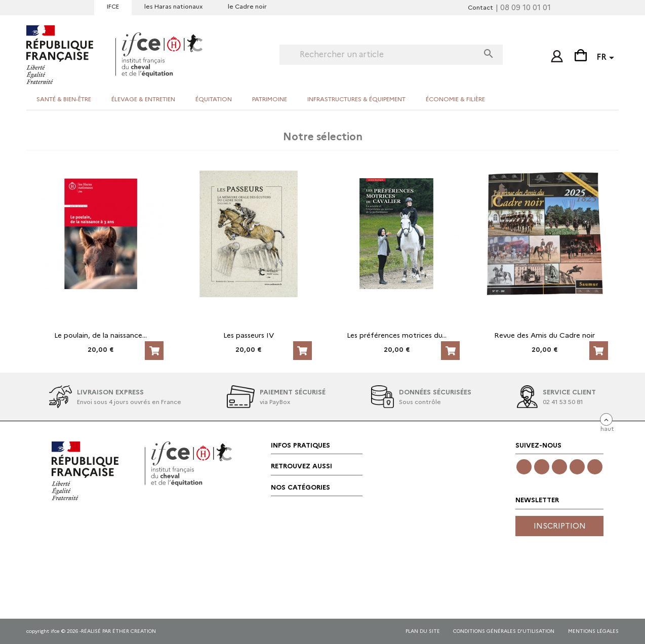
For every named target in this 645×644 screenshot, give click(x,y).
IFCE (113, 6)
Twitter (559, 467)
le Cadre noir (247, 6)
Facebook (524, 467)
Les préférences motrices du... (397, 335)
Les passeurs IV (249, 335)
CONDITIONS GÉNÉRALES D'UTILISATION (504, 631)
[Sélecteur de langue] (607, 58)
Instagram (542, 467)
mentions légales (593, 631)
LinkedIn (595, 467)
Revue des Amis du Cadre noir (545, 335)
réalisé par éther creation (118, 631)
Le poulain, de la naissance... (100, 335)
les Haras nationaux (173, 6)
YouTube (577, 467)
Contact (480, 7)
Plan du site (423, 631)
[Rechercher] (379, 55)
